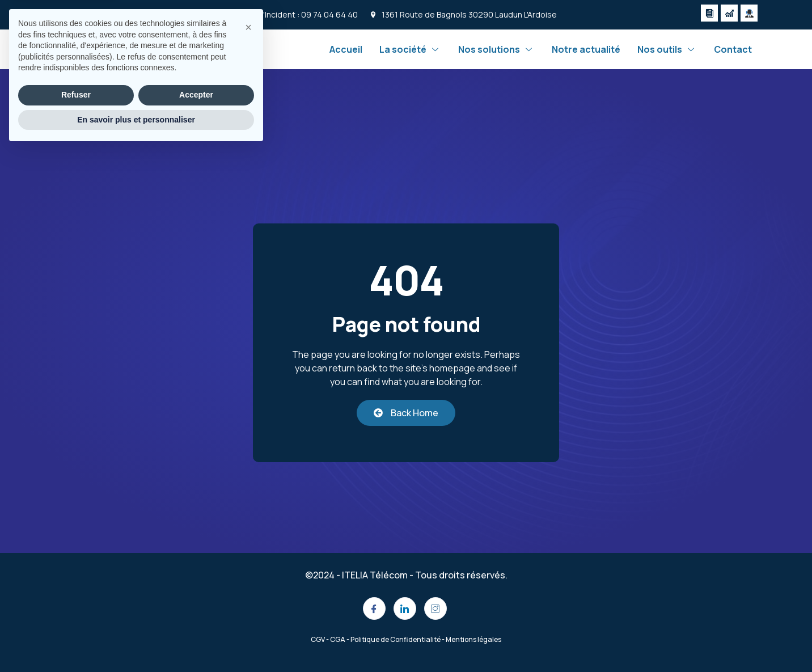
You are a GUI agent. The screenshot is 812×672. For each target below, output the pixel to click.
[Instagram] (435, 608)
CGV (318, 639)
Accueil (346, 49)
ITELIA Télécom (375, 575)
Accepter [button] (196, 616)
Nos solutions (496, 49)
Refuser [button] (76, 616)
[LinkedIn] (405, 608)
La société (410, 49)
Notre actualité (586, 49)
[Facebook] (374, 608)
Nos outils (667, 49)
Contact (733, 49)
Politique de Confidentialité (396, 639)
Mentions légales (473, 639)
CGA (338, 639)
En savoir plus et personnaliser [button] (136, 641)
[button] (248, 549)
